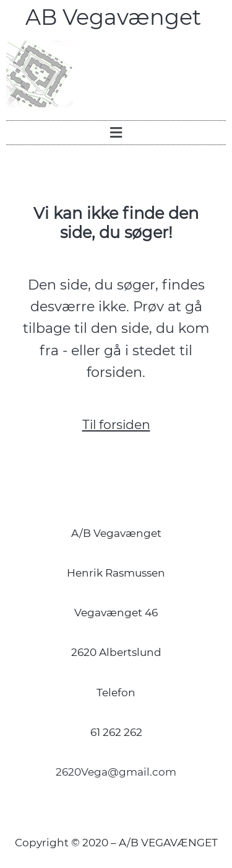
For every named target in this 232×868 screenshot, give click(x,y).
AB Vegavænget (116, 17)
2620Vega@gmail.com (116, 772)
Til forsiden (116, 424)
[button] (116, 133)
